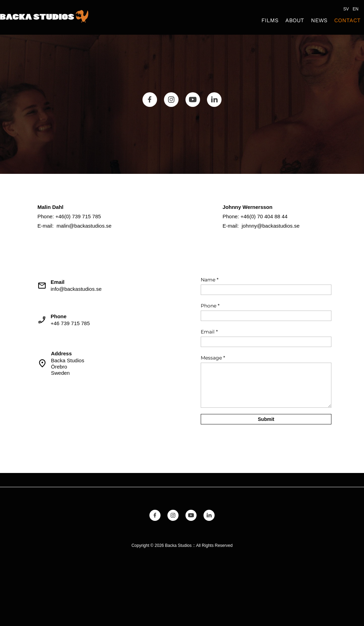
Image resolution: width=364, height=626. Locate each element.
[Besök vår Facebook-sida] (150, 100)
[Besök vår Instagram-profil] (171, 100)
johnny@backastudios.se (271, 226)
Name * (210, 280)
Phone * (210, 306)
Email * (209, 332)
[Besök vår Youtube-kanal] (193, 100)
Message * (213, 358)
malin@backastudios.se (84, 226)
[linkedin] (214, 100)
